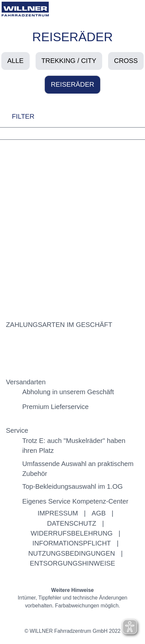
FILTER (17, 116)
